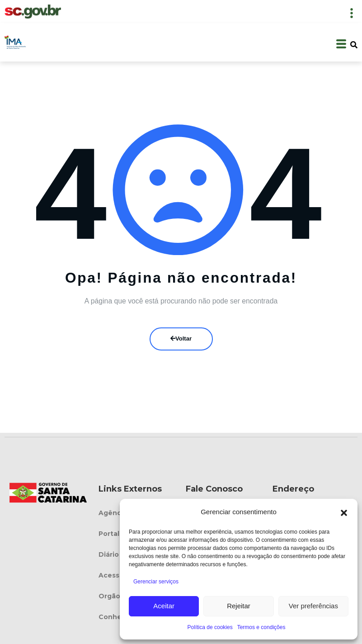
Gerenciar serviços (156, 582)
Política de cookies (210, 627)
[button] (344, 512)
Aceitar (164, 606)
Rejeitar (239, 606)
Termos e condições (261, 627)
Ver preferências (313, 606)
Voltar (181, 339)
